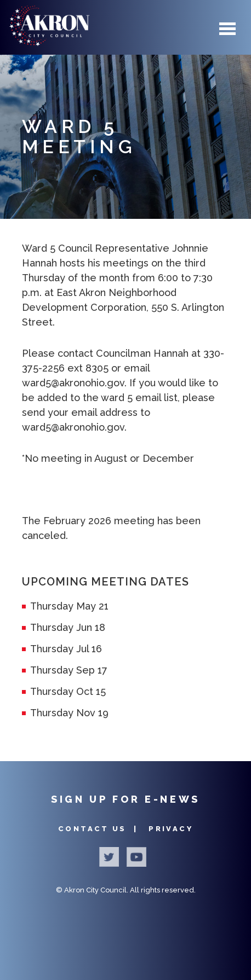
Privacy (171, 829)
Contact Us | (99, 829)
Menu (227, 29)
